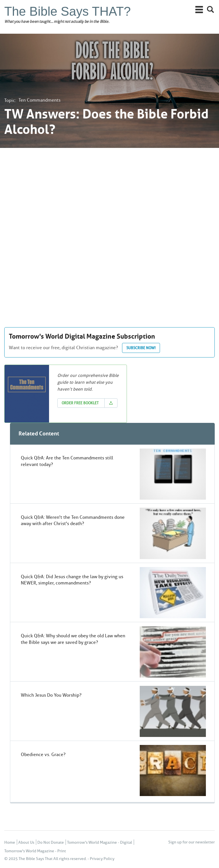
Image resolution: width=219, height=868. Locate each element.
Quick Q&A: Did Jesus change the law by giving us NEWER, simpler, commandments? (72, 580)
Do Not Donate (51, 842)
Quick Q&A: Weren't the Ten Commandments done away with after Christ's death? (73, 520)
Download (111, 403)
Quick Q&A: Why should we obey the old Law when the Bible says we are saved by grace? (73, 639)
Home (10, 842)
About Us (26, 842)
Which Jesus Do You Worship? (51, 695)
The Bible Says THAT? (67, 11)
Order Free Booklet (80, 403)
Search (211, 10)
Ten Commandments (39, 100)
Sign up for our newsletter (191, 842)
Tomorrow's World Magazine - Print (35, 851)
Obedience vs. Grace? (43, 755)
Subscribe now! (141, 348)
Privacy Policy (102, 859)
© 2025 (11, 859)
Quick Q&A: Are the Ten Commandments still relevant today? (67, 461)
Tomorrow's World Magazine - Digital (100, 842)
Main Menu (199, 10)
